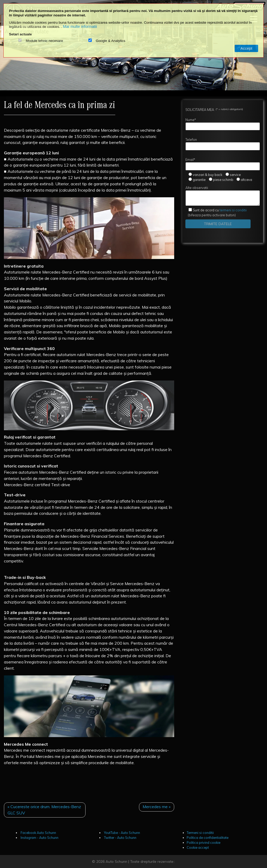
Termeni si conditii (200, 833)
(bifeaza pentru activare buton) (216, 213)
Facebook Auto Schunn (38, 833)
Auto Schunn (116, 861)
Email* (223, 164)
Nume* (223, 124)
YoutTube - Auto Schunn (122, 833)
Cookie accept (198, 847)
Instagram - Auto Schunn (39, 838)
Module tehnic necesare (44, 41)
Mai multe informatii (80, 26)
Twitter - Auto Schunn (120, 838)
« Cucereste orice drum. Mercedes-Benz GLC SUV (44, 810)
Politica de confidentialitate (208, 838)
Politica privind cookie (204, 842)
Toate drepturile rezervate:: (153, 861)
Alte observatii (223, 196)
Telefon (223, 144)
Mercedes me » (157, 807)
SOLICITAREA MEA (214, 109)
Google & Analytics (110, 41)
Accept (246, 48)
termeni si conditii (220, 210)
